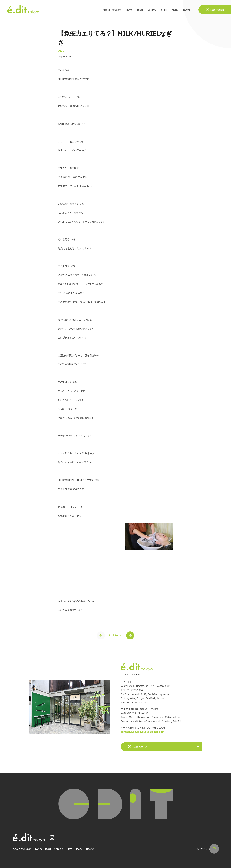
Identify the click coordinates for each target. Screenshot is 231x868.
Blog (140, 10)
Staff (164, 10)
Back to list (115, 635)
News (129, 10)
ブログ (61, 51)
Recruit (187, 10)
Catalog (152, 10)
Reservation (138, 747)
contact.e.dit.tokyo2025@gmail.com (143, 732)
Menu (175, 10)
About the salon (112, 10)
